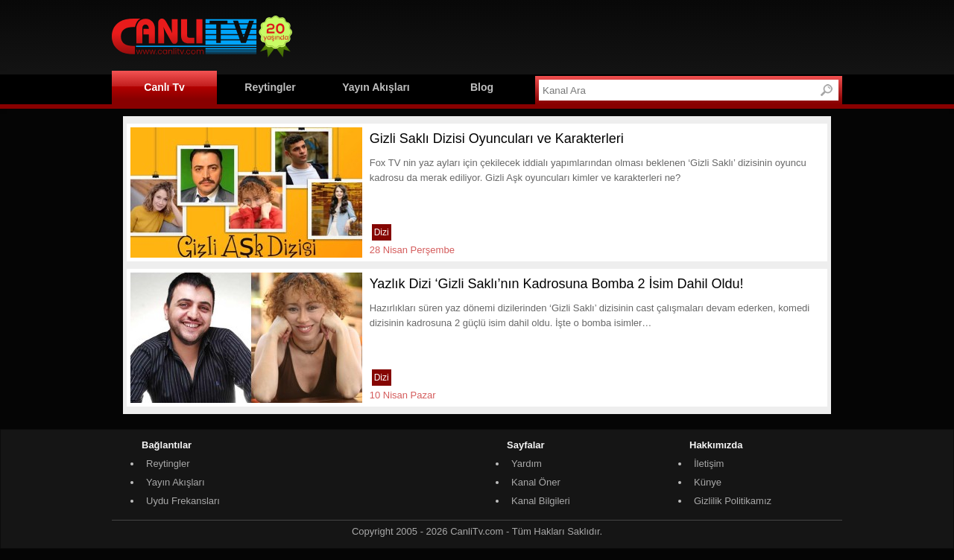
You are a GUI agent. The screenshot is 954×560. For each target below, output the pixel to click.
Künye (708, 482)
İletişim (709, 464)
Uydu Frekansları (183, 501)
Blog (482, 87)
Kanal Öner (536, 482)
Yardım (527, 464)
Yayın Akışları (376, 87)
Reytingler (270, 87)
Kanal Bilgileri (541, 501)
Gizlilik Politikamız (733, 501)
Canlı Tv (164, 87)
